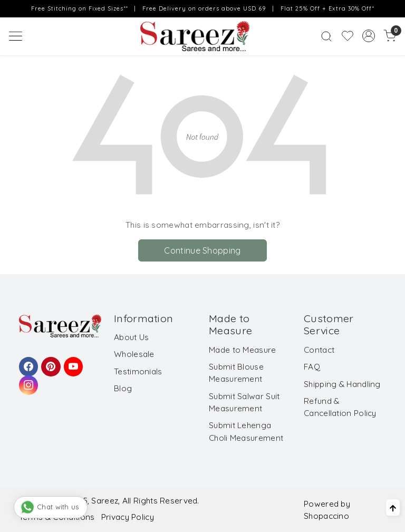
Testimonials (138, 371)
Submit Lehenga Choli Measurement (246, 431)
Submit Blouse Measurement (236, 373)
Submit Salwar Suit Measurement (244, 402)
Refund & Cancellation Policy (340, 407)
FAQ (312, 367)
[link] (326, 36)
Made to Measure (243, 350)
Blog (123, 388)
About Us (131, 337)
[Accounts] (369, 36)
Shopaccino (326, 516)
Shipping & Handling (342, 384)
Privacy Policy (128, 517)
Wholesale (134, 354)
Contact (319, 350)
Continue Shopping (202, 250)
